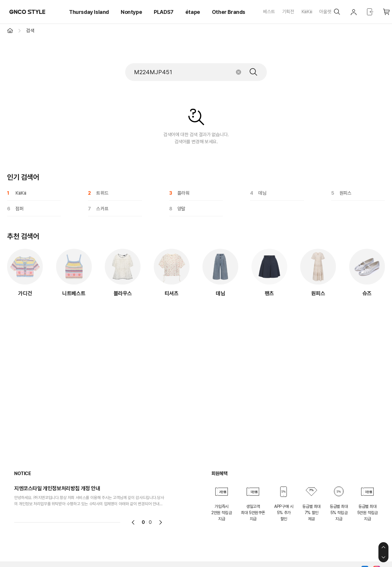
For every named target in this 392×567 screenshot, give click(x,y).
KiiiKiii (307, 12)
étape (193, 12)
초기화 (239, 72)
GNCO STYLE (27, 12)
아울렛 (325, 12)
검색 (254, 72)
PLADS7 (164, 12)
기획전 (288, 12)
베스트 (269, 12)
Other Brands (229, 12)
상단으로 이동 (383, 547)
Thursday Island (89, 12)
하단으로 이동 (383, 557)
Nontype (131, 12)
